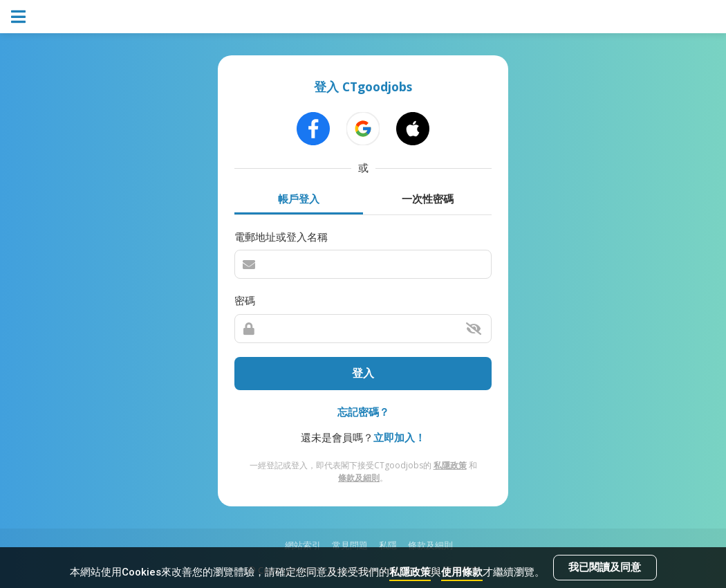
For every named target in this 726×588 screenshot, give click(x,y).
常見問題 (350, 545)
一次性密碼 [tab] (428, 199)
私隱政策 (410, 572)
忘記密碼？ (363, 412)
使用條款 (462, 572)
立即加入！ (399, 437)
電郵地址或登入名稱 (281, 237)
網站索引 (303, 545)
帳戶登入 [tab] (299, 199)
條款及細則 (359, 478)
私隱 (388, 545)
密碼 (245, 300)
